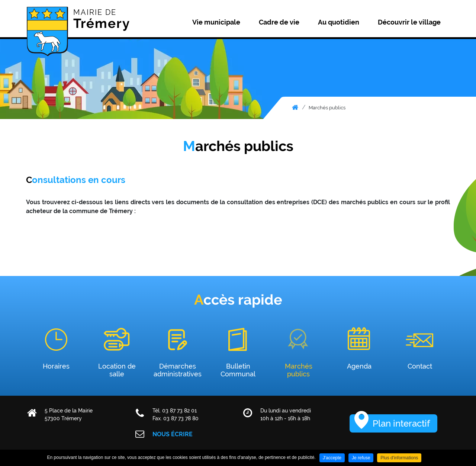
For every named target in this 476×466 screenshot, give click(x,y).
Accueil (295, 107)
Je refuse (361, 458)
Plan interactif (401, 423)
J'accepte (332, 458)
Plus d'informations (399, 458)
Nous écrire (173, 434)
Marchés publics (327, 108)
